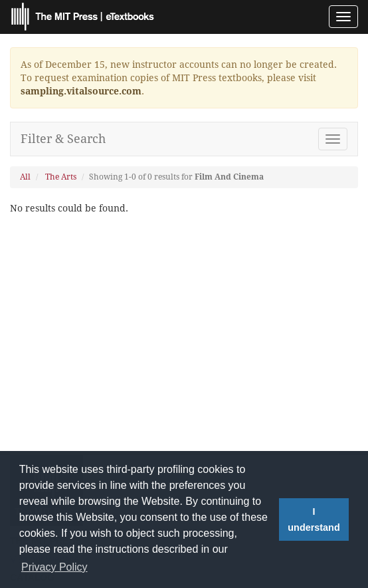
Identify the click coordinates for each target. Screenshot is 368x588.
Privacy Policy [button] (54, 567)
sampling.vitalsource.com (81, 91)
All (25, 177)
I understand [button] (314, 519)
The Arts (61, 177)
